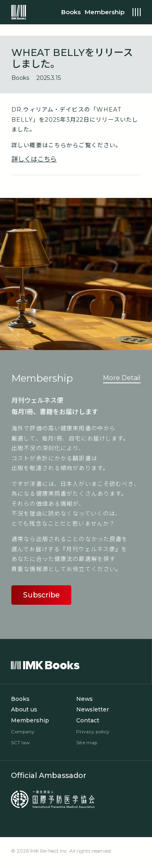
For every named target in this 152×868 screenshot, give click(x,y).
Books (20, 700)
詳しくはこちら (34, 159)
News (85, 700)
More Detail (122, 378)
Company (23, 732)
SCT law (21, 742)
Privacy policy (93, 732)
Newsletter (93, 710)
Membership (30, 721)
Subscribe (41, 595)
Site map (87, 742)
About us (24, 710)
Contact (88, 721)
